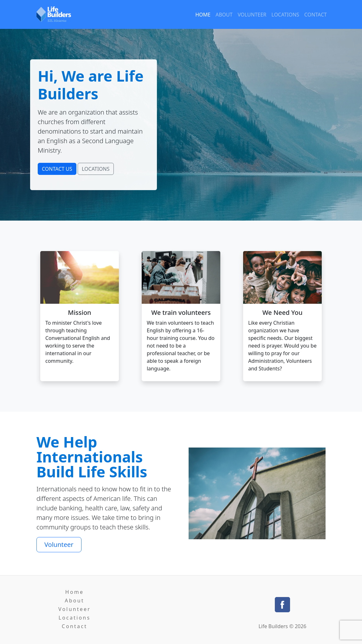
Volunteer (252, 15)
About (224, 15)
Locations (285, 15)
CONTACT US (57, 169)
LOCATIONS (96, 169)
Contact (316, 15)
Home (203, 15)
